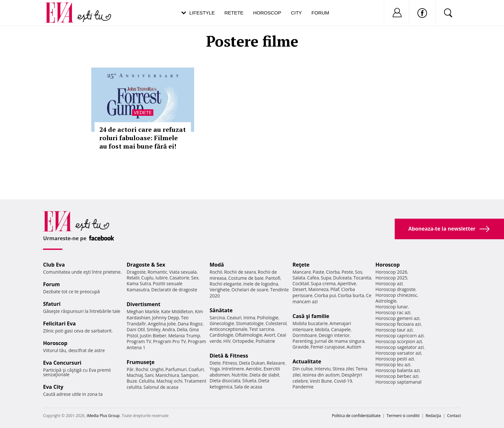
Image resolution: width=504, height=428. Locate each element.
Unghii (157, 369)
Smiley (153, 329)
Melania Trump (184, 336)
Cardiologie (221, 335)
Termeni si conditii (403, 416)
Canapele (341, 329)
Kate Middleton (177, 311)
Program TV (139, 341)
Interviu (323, 369)
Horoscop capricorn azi (400, 336)
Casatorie (179, 278)
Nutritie (239, 375)
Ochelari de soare (250, 290)
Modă (217, 265)
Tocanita (362, 278)
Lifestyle (202, 13)
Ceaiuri (234, 318)
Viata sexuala (183, 272)
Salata (299, 278)
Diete (215, 363)
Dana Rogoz (190, 324)
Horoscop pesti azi (395, 359)
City (296, 13)
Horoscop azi (389, 283)
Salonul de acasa (161, 387)
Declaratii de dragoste (174, 290)
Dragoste (136, 272)
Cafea (313, 278)
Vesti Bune (321, 381)
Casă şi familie (311, 316)
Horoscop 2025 (391, 278)
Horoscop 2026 (391, 272)
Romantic (157, 272)
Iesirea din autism (321, 375)
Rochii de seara (240, 272)
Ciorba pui (325, 295)
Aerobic (254, 369)
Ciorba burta (351, 295)
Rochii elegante (225, 284)
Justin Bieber (153, 336)
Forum (320, 13)
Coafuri (196, 369)
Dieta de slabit (264, 375)
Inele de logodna (261, 284)
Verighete (220, 290)
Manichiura (167, 375)
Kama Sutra (139, 283)
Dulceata (342, 278)
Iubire (161, 278)
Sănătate (221, 310)
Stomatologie (250, 323)
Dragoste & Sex (146, 265)
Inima (249, 318)
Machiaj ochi (169, 381)
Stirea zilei (343, 369)
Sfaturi (52, 304)
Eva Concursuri (62, 363)
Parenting (303, 341)
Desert (299, 289)
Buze (132, 381)
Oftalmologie (249, 335)
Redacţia (433, 416)
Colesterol (276, 323)
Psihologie (268, 318)
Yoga (215, 369)
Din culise (303, 369)
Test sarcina (262, 329)
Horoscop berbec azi (397, 376)
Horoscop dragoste (396, 289)
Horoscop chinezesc (396, 295)
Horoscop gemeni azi (397, 318)
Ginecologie (222, 323)
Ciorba (333, 272)
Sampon (190, 375)
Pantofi (273, 278)
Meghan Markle (143, 311)
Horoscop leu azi (393, 364)
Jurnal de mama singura (340, 341)
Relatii (133, 278)
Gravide (301, 347)
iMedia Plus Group (103, 416)
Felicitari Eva (59, 323)
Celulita (147, 381)
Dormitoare (305, 335)
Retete (234, 13)
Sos (359, 272)
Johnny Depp (166, 318)
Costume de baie (246, 278)
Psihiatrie (265, 341)
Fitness (230, 363)
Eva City (53, 387)
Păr (130, 369)
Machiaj (135, 375)
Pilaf (335, 289)
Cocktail (301, 283)
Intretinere (233, 369)
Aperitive (347, 283)
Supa (326, 278)
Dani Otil (136, 329)
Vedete (143, 113)
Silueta (249, 381)
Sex (195, 278)
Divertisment (144, 304)
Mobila (322, 329)
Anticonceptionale (229, 329)
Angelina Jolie (162, 324)
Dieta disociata (225, 381)
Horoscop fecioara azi (398, 324)
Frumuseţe (141, 362)
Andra (169, 329)
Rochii (142, 369)
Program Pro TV (170, 341)
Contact (454, 416)
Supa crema (323, 283)
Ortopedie (243, 341)
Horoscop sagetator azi (400, 347)
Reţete (301, 265)
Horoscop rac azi (393, 312)
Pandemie (303, 387)
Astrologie (386, 301)
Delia (182, 329)
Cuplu (148, 278)
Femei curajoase (328, 347)
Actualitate (307, 361)
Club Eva (54, 265)
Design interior (334, 335)
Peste (347, 272)
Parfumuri (176, 369)
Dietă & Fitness (229, 356)
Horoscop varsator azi (398, 353)
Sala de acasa (248, 387)
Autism (354, 347)
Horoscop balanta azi (397, 370)
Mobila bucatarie (310, 323)
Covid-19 (343, 381)
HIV (227, 341)
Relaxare (276, 363)
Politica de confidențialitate (356, 416)
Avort (270, 335)
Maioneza (318, 289)
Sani (149, 375)
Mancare (302, 272)
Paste (319, 272)
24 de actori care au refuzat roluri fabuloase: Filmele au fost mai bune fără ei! (143, 138)
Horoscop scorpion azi (399, 341)
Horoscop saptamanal (398, 382)
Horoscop (267, 13)
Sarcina (217, 318)
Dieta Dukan (252, 363)
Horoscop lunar (392, 307)
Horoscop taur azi (394, 330)
